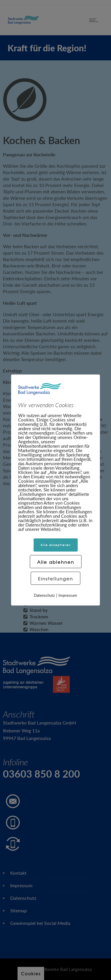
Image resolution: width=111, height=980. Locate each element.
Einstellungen (56, 579)
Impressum (68, 595)
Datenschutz (44, 595)
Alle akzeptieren (56, 545)
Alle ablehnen (56, 562)
